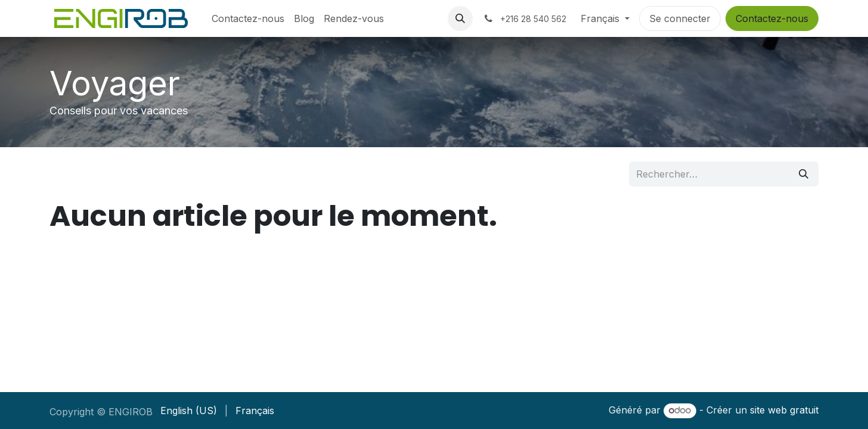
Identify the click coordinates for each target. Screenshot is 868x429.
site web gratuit (784, 410)
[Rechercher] (804, 174)
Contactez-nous (772, 18)
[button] (460, 18)
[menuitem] (248, 18)
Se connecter (680, 18)
